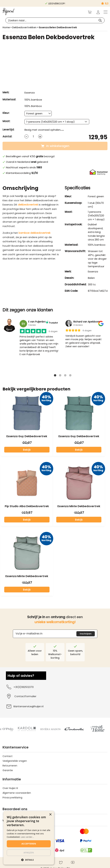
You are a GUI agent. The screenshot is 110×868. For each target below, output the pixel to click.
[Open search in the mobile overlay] (55, 20)
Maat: (6, 121)
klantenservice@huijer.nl (25, 706)
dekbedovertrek (28, 205)
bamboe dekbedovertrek (34, 233)
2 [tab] (60, 376)
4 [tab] (70, 376)
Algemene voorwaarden (17, 793)
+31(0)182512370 (20, 687)
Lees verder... (27, 837)
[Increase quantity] (40, 136)
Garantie (8, 770)
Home (6, 27)
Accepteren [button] (29, 844)
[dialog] (29, 838)
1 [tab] (55, 376)
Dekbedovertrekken (24, 27)
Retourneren (10, 766)
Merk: (6, 92)
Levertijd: (8, 130)
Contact (8, 756)
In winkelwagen (55, 146)
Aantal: (7, 136)
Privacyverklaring (12, 798)
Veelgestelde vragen (15, 761)
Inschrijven (86, 634)
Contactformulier (25, 696)
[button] (29, 860)
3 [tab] (65, 376)
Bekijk (27, 450)
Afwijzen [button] (29, 853)
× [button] (50, 815)
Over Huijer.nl (10, 788)
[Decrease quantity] (26, 136)
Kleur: (6, 113)
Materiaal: (9, 99)
